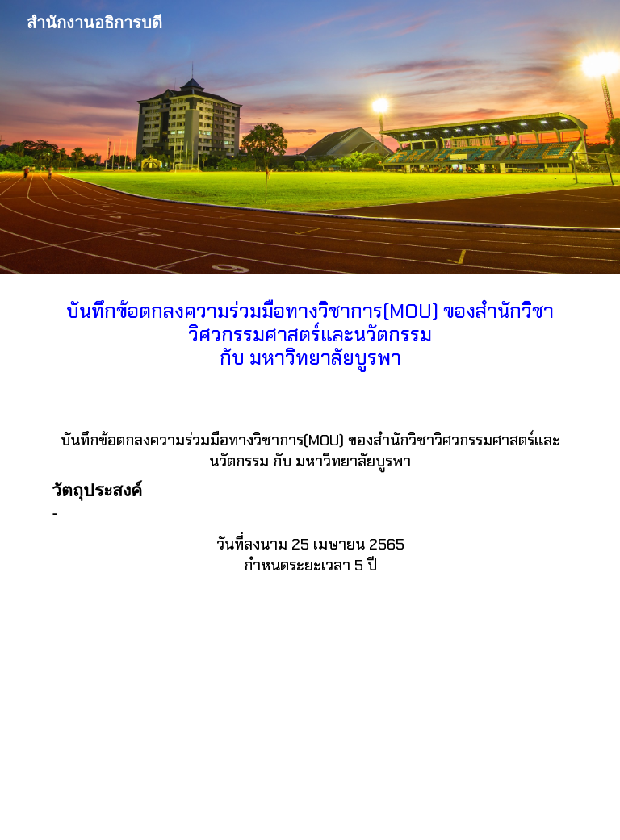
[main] (310, 339)
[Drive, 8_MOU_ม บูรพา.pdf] (310, 725)
